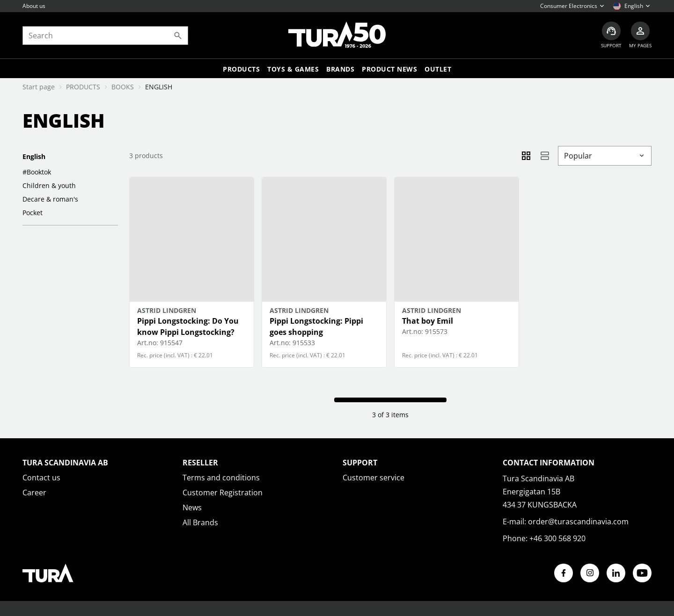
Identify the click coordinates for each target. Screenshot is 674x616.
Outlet (438, 69)
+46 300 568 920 (557, 538)
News (192, 507)
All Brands (200, 522)
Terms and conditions (221, 478)
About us (34, 6)
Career (34, 493)
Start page (39, 87)
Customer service (374, 478)
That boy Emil (428, 321)
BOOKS (123, 87)
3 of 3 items (390, 415)
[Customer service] (611, 35)
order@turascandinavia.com (578, 522)
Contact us (41, 478)
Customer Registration (223, 493)
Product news (389, 69)
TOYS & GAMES (293, 69)
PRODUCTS (83, 87)
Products (241, 69)
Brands (340, 69)
